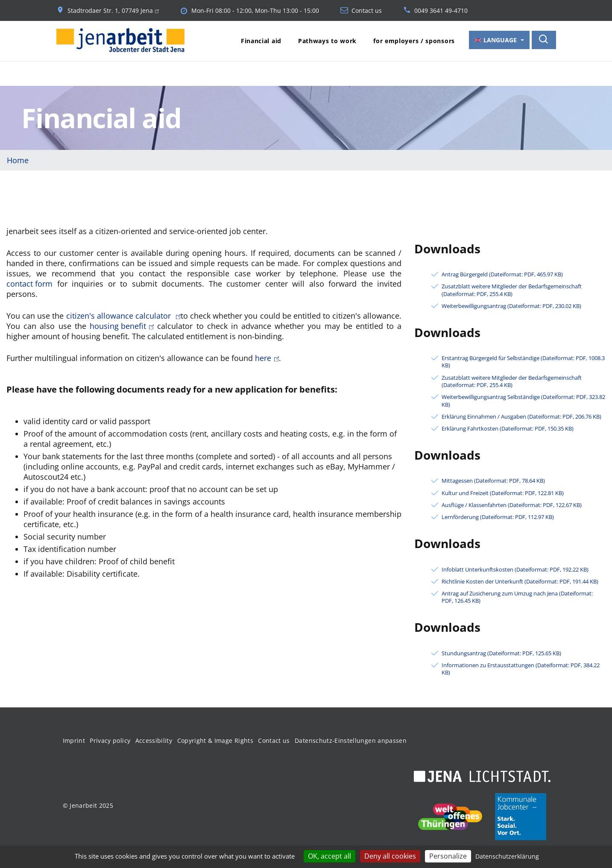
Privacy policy (110, 740)
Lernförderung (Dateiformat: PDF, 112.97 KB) (498, 516)
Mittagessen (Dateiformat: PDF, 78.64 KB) (493, 480)
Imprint (74, 740)
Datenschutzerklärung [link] (507, 856)
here (267, 357)
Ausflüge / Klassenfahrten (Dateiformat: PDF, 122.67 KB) (512, 504)
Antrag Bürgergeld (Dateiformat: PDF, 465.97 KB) (502, 274)
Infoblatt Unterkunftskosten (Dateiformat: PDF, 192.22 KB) (515, 569)
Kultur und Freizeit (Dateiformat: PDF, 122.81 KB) (503, 492)
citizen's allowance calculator (123, 315)
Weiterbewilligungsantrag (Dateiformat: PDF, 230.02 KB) (511, 305)
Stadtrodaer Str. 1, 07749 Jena (113, 11)
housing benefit (122, 325)
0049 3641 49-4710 (441, 11)
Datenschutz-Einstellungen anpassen (351, 740)
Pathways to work (327, 41)
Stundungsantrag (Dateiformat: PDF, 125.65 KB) (501, 652)
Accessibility (154, 740)
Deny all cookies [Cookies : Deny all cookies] (390, 856)
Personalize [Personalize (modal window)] (448, 856)
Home (18, 159)
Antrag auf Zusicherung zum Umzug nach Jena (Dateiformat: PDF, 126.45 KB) (517, 596)
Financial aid (261, 41)
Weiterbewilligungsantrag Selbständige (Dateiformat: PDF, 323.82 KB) (523, 400)
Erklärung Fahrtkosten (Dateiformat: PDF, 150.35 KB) (508, 428)
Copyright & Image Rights (215, 740)
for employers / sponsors (414, 41)
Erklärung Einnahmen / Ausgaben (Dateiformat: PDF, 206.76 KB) (521, 416)
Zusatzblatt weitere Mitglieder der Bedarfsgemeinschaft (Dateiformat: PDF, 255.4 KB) (512, 289)
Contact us (367, 11)
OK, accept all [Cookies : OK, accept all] (329, 856)
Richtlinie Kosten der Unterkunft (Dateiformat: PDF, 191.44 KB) (520, 581)
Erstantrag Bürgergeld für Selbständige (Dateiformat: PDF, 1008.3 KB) (523, 361)
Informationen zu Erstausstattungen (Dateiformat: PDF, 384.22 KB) (521, 668)
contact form (29, 283)
